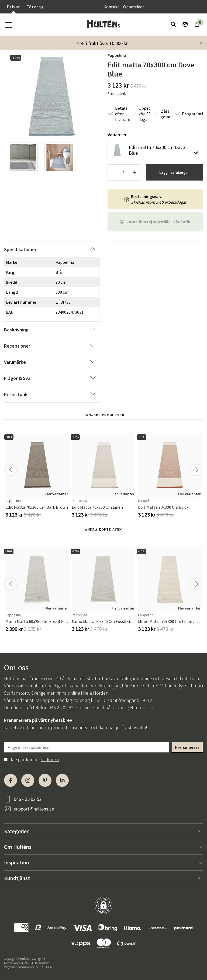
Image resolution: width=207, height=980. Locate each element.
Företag (35, 7)
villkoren (50, 759)
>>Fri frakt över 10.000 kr (102, 43)
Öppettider (134, 7)
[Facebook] (11, 780)
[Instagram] (28, 780)
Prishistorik (117, 94)
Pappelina (117, 55)
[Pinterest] (45, 780)
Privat (13, 7)
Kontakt (111, 7)
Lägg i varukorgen (174, 172)
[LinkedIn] (62, 780)
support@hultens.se (132, 707)
